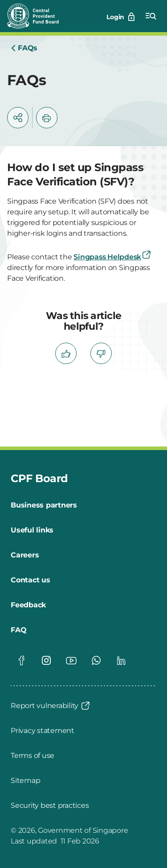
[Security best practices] (50, 806)
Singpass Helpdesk (113, 257)
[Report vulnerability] (51, 706)
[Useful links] (32, 530)
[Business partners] (44, 505)
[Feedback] (28, 605)
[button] (18, 118)
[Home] (24, 48)
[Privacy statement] (43, 731)
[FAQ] (18, 630)
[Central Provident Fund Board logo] (38, 16)
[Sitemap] (25, 781)
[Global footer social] (21, 660)
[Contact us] (31, 580)
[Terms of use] (33, 756)
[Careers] (25, 555)
